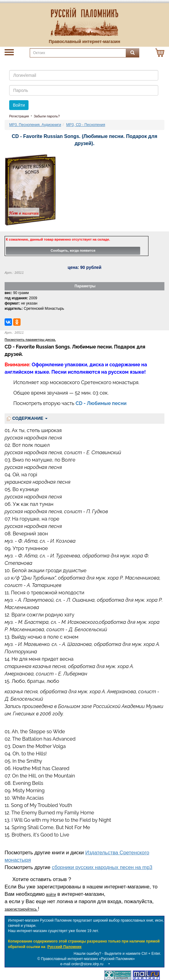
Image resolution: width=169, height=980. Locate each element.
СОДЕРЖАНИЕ (27, 418)
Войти (19, 105)
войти (51, 895)
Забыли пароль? (47, 116)
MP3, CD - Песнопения (86, 125)
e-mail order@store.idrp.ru (82, 964)
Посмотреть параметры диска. (30, 340)
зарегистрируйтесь (21, 909)
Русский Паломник (64, 947)
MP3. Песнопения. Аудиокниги (35, 125)
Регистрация (19, 116)
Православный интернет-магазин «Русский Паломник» (88, 959)
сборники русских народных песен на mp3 (102, 867)
